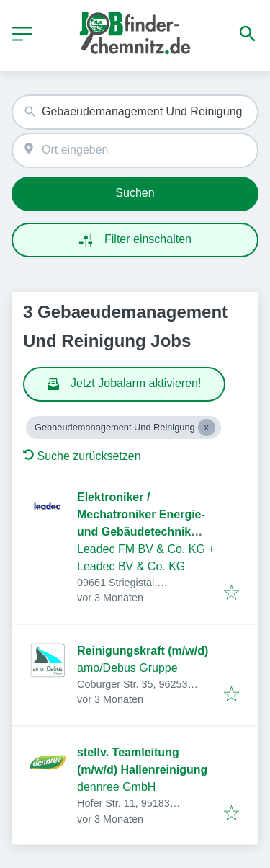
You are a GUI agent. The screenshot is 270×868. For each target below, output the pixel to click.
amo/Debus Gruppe (127, 668)
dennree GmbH (116, 787)
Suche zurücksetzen (82, 456)
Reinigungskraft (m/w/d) (143, 651)
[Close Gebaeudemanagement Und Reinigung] (207, 428)
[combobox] (135, 112)
